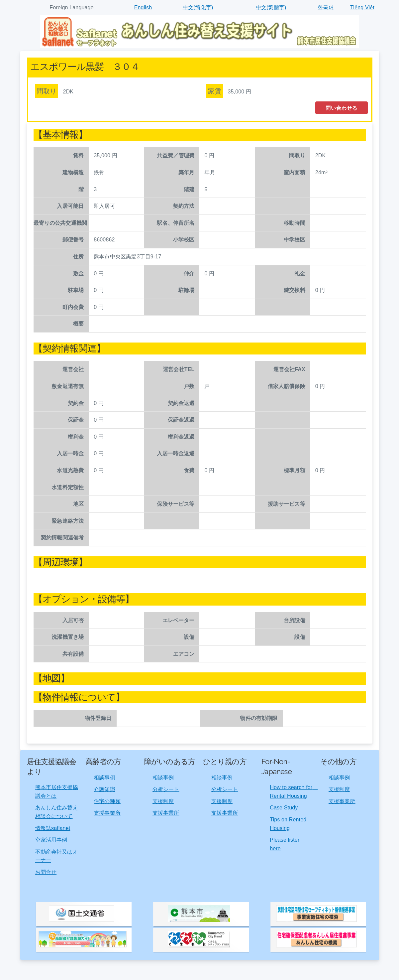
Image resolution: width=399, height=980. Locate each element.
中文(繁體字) (271, 7)
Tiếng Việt (362, 7)
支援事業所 (107, 813)
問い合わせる (342, 108)
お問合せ (46, 872)
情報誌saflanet (53, 828)
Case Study (284, 808)
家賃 (215, 91)
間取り (47, 91)
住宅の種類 (107, 801)
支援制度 (163, 801)
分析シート (166, 789)
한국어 (326, 7)
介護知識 (104, 789)
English (143, 7)
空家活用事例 (51, 840)
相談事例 (104, 778)
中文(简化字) (198, 7)
